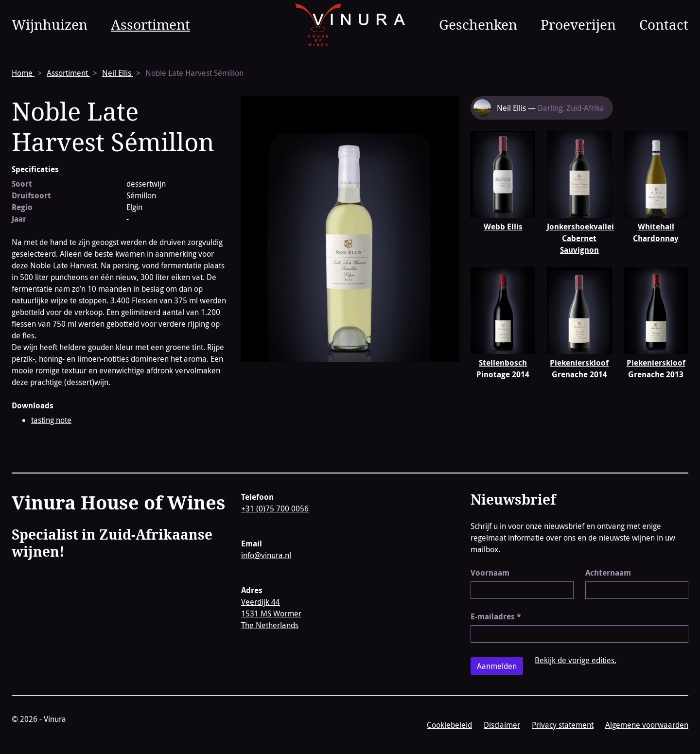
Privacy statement (563, 725)
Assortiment (150, 24)
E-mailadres (496, 616)
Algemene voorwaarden (647, 725)
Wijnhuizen (50, 24)
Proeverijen (578, 24)
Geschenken (478, 24)
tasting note (51, 420)
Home (23, 73)
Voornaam (490, 573)
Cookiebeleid (449, 725)
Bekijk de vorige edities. (576, 660)
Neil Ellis (118, 73)
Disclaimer (502, 725)
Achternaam (608, 573)
